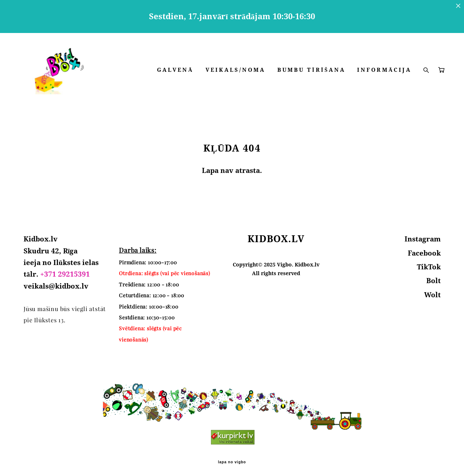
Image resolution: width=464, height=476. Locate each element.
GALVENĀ (234, 77)
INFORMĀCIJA (378, 86)
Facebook (424, 250)
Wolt (432, 291)
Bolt (434, 278)
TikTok (429, 264)
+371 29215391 (65, 271)
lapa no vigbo (232, 459)
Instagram (423, 236)
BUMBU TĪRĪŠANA (370, 77)
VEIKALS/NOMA (295, 77)
